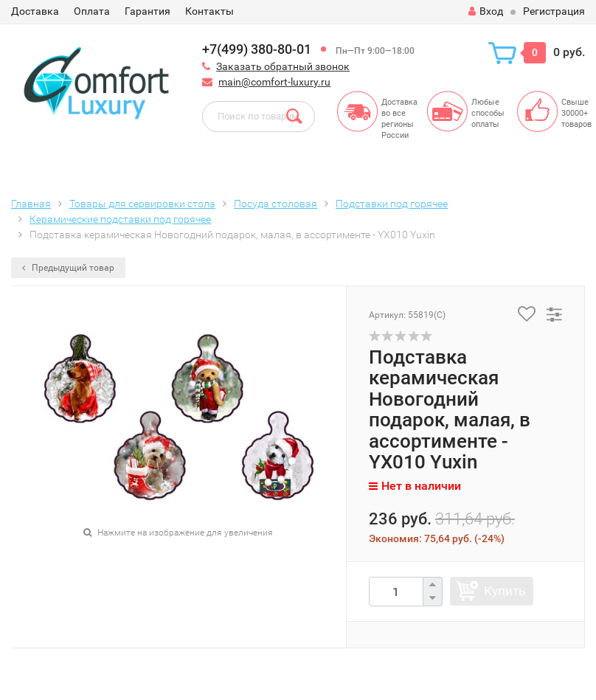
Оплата (92, 11)
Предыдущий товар (68, 268)
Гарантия (148, 11)
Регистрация (554, 11)
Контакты (209, 11)
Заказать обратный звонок (283, 66)
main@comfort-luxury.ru (274, 82)
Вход (486, 11)
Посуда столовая (276, 204)
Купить (505, 591)
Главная (31, 204)
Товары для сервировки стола (142, 204)
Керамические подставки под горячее (120, 219)
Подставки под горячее (392, 204)
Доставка (35, 11)
